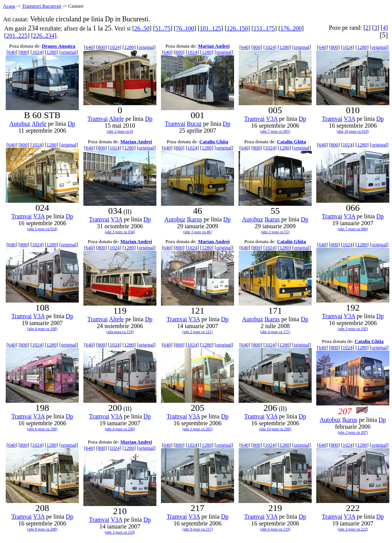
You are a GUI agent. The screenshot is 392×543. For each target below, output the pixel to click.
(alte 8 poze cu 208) (42, 529)
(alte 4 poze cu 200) (120, 429)
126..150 (237, 28)
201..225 (17, 36)
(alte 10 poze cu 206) (275, 429)
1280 (51, 52)
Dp (72, 124)
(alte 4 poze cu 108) (42, 329)
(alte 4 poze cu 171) (275, 332)
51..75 (163, 28)
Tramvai (98, 119)
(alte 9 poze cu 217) (197, 529)
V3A (272, 119)
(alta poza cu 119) (120, 332)
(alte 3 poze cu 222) (353, 529)
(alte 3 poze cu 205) (197, 429)
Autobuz (20, 124)
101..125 (210, 28)
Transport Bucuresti (42, 6)
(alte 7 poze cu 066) (353, 229)
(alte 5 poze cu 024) (42, 229)
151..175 (264, 28)
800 (24, 52)
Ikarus (194, 219)
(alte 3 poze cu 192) (353, 329)
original (69, 52)
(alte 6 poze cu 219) (275, 529)
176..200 (291, 28)
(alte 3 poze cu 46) (198, 232)
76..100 (185, 28)
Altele (39, 124)
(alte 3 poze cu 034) (120, 232)
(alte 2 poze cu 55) (275, 232)
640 (12, 52)
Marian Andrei (214, 46)
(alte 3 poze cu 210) (120, 532)
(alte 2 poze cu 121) (197, 332)
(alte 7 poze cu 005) (275, 131)
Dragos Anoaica (59, 46)
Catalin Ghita (214, 142)
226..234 (44, 36)
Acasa (9, 6)
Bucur (194, 124)
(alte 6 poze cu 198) (42, 429)
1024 (37, 52)
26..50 (142, 28)
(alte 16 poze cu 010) (353, 131)
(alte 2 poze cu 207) (353, 432)
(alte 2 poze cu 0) (120, 131)
